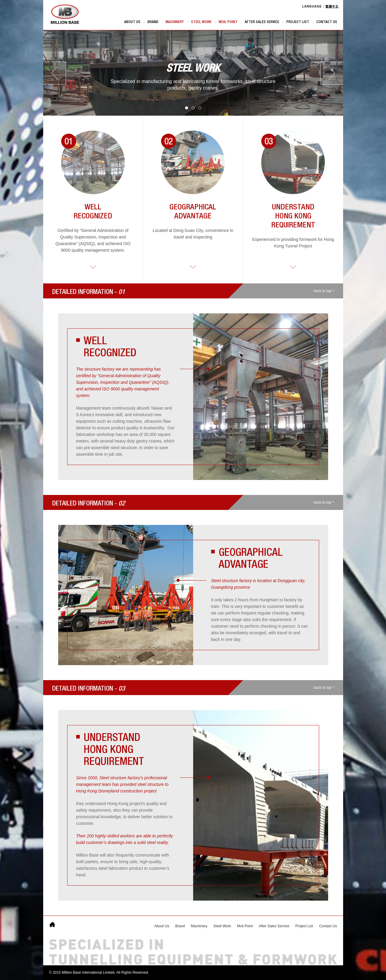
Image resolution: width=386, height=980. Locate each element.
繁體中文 (332, 6)
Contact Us (327, 22)
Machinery (175, 22)
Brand (153, 22)
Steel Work (201, 22)
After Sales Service (262, 22)
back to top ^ (324, 291)
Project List (298, 22)
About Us (132, 22)
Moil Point (228, 22)
